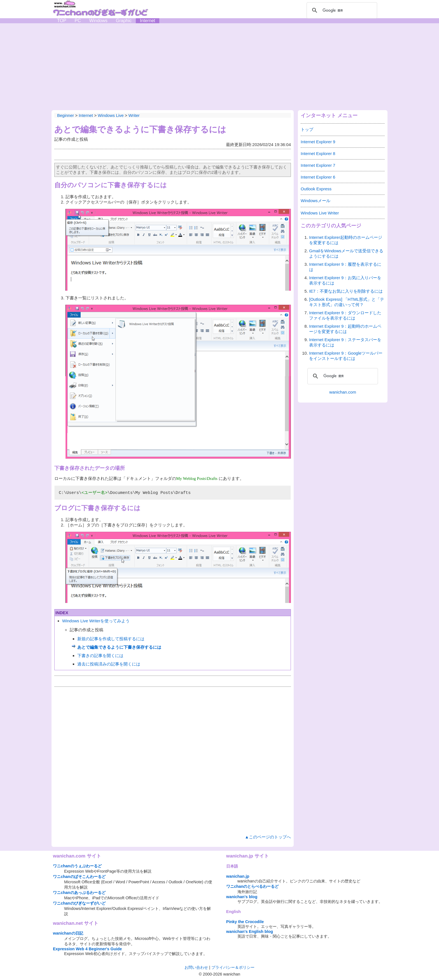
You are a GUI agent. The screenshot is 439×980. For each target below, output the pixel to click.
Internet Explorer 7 (318, 165)
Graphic (124, 21)
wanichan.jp (238, 876)
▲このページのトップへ (268, 837)
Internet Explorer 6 (318, 177)
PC (78, 21)
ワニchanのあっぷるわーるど (79, 893)
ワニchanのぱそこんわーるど (79, 877)
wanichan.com (343, 392)
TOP (62, 21)
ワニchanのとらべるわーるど (253, 886)
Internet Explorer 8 (318, 153)
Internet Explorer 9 (318, 142)
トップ (307, 129)
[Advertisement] (219, 65)
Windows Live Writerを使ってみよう (96, 621)
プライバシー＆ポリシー (233, 967)
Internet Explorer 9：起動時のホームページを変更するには (345, 329)
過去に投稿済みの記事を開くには (109, 664)
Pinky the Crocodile (245, 922)
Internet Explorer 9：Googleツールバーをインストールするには (346, 356)
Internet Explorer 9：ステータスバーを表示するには (345, 342)
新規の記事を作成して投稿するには (111, 639)
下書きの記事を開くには (100, 656)
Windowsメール (316, 201)
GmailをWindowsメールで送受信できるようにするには (346, 253)
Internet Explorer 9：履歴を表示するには (345, 267)
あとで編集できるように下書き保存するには (119, 647)
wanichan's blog (242, 897)
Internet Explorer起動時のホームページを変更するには (346, 240)
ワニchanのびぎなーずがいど (79, 903)
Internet (148, 21)
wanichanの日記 (68, 933)
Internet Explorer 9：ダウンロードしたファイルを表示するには (345, 315)
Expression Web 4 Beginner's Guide (87, 949)
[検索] (341, 10)
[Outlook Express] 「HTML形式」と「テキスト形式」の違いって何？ (347, 302)
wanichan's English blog (250, 932)
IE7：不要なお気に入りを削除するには (346, 291)
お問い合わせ (196, 967)
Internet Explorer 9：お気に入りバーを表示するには (345, 280)
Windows (98, 21)
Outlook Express (316, 189)
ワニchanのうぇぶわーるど (77, 866)
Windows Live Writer (320, 213)
